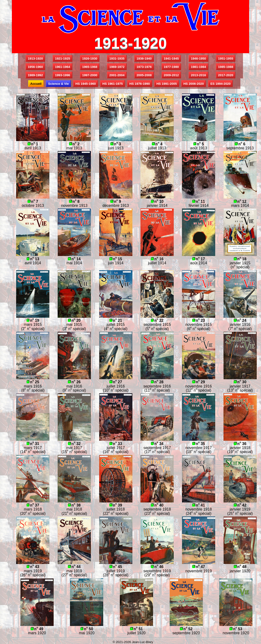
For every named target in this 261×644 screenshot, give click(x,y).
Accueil (36, 84)
